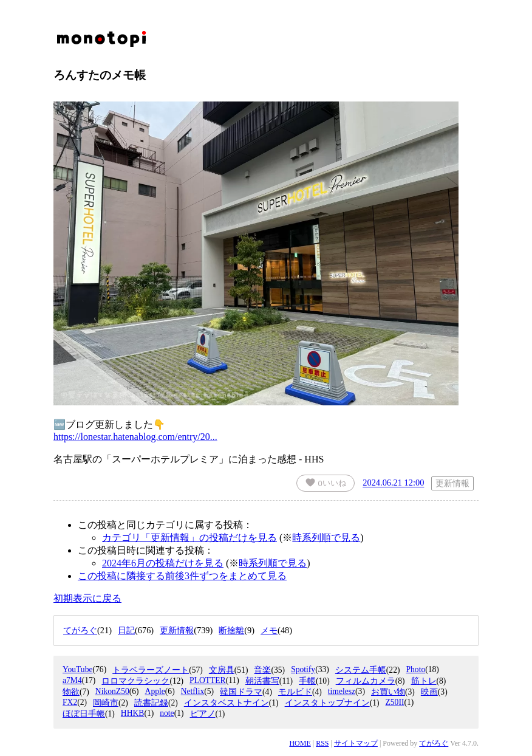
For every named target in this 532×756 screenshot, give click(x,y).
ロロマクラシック (135, 681)
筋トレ (424, 681)
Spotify (303, 669)
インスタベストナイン (227, 703)
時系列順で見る (326, 538)
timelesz (342, 691)
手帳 (307, 681)
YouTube (78, 669)
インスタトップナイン (327, 703)
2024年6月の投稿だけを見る (163, 563)
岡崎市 (106, 703)
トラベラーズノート (151, 670)
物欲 (71, 692)
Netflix (193, 691)
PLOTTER (208, 680)
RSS (322, 743)
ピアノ (203, 714)
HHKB (133, 713)
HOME (300, 743)
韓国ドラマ (241, 692)
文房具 (222, 670)
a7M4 (72, 680)
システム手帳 (361, 670)
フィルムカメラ (366, 681)
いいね (326, 483)
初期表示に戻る (87, 598)
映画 (429, 692)
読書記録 (151, 703)
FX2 (70, 702)
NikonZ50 (112, 691)
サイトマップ (356, 743)
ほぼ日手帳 (84, 714)
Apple (155, 691)
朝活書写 (262, 681)
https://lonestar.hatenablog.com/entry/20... (135, 437)
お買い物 (388, 692)
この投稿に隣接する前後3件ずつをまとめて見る (182, 576)
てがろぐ (434, 743)
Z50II (394, 702)
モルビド (295, 692)
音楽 (262, 670)
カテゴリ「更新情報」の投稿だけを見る (189, 538)
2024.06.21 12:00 (393, 483)
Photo (415, 669)
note (167, 713)
